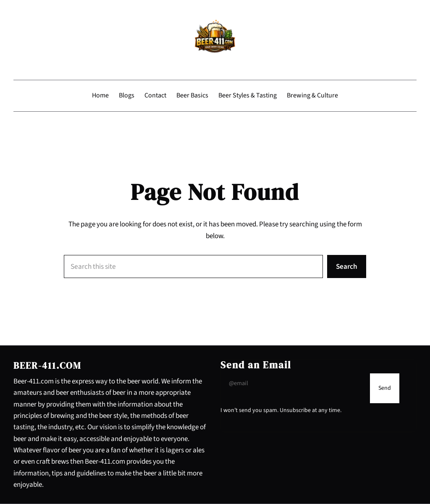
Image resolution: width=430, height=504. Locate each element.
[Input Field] (293, 383)
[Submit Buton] (385, 388)
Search (347, 266)
